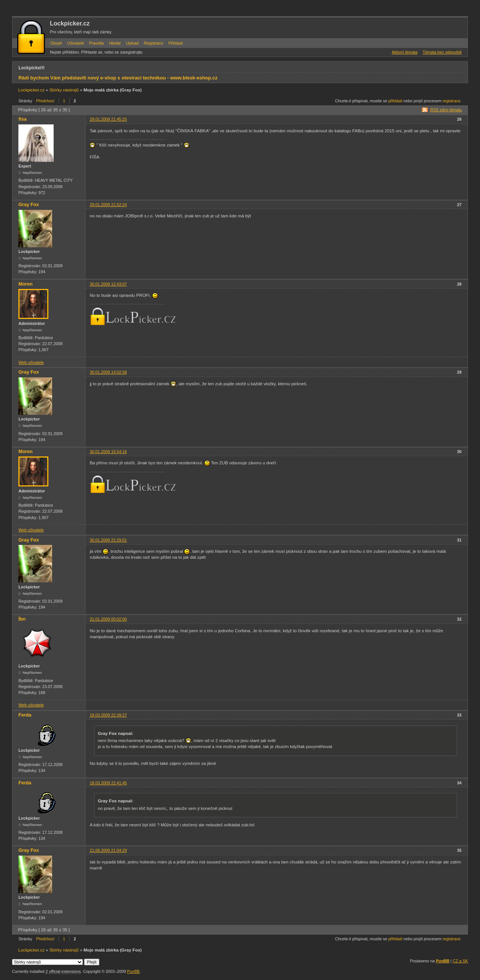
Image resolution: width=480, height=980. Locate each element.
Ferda (25, 715)
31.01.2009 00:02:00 (108, 619)
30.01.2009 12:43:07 (108, 284)
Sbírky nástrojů (64, 90)
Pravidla (97, 43)
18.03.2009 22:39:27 (108, 715)
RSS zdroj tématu (446, 110)
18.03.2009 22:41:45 (108, 783)
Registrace (154, 43)
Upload (132, 43)
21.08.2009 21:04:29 (108, 850)
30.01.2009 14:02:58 (108, 372)
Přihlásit (175, 43)
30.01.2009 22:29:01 (108, 540)
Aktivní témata (405, 52)
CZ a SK (460, 961)
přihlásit (395, 101)
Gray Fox (29, 205)
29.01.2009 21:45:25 (108, 119)
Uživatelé (76, 43)
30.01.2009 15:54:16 (108, 452)
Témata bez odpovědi (442, 52)
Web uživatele (31, 362)
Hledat (115, 43)
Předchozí (46, 101)
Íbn (22, 619)
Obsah (56, 43)
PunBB (442, 961)
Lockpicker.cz (70, 23)
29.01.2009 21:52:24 (108, 205)
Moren (25, 284)
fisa (22, 119)
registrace (451, 101)
